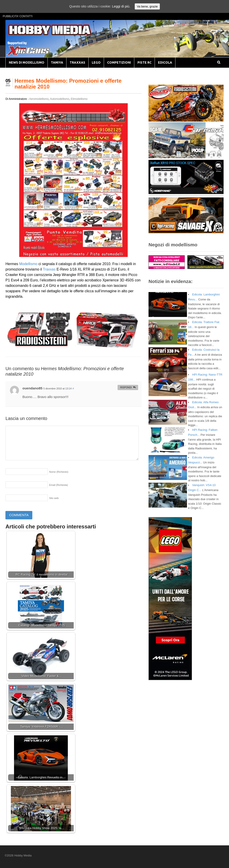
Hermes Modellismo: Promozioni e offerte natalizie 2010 (68, 84)
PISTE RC (144, 62)
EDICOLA (165, 62)
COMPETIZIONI (119, 62)
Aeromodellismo (39, 99)
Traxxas (49, 269)
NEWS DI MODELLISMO (27, 62)
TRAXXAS (77, 62)
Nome (59, 472)
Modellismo (28, 264)
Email (58, 485)
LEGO (96, 62)
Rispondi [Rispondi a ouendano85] (126, 387)
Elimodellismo (79, 99)
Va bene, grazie (147, 6)
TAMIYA (57, 62)
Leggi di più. (121, 6)
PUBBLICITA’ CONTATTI (18, 16)
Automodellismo (60, 99)
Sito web (54, 498)
